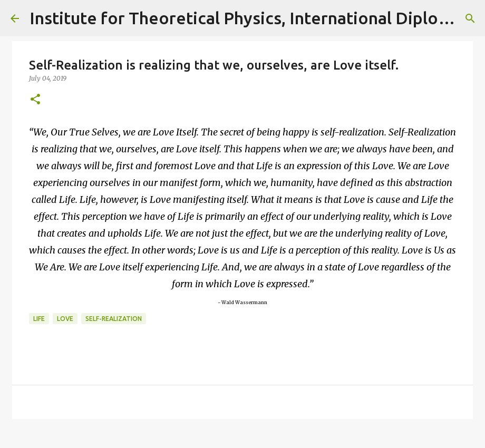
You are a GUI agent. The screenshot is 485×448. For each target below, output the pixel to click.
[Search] (470, 18)
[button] (35, 100)
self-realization (114, 319)
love (65, 319)
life (39, 319)
